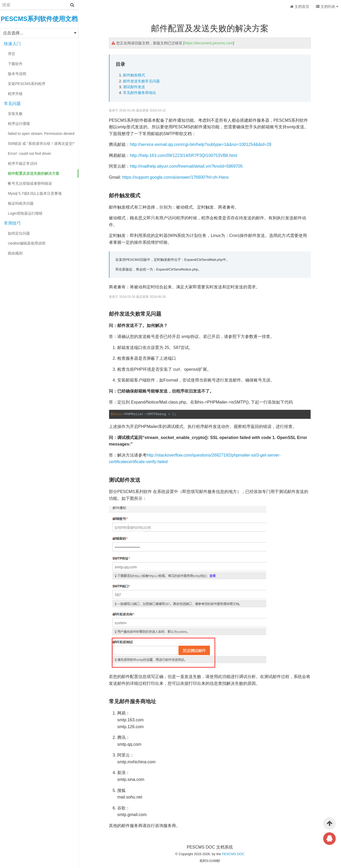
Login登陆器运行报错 (25, 213)
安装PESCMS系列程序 (27, 84)
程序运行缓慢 (19, 124)
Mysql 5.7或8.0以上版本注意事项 (35, 193)
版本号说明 (17, 74)
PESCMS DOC (233, 854)
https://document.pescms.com (209, 43)
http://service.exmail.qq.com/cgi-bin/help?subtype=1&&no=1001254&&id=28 (201, 144)
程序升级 (15, 94)
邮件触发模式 (134, 75)
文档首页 (300, 7)
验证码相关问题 (21, 203)
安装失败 (15, 114)
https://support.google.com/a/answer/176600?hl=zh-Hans (175, 177)
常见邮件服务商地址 (140, 93)
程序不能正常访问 (23, 163)
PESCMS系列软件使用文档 (39, 19)
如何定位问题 (19, 233)
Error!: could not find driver (30, 154)
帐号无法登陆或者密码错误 (30, 183)
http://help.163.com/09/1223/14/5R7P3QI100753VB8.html (183, 155)
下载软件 (15, 64)
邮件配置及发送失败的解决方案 (34, 173)
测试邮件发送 (134, 87)
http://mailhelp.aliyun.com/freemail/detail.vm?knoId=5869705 (186, 166)
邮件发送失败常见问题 (141, 81)
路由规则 (15, 253)
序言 (12, 54)
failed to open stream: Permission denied (41, 134)
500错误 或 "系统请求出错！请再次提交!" (41, 144)
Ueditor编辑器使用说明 (27, 243)
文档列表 (327, 7)
